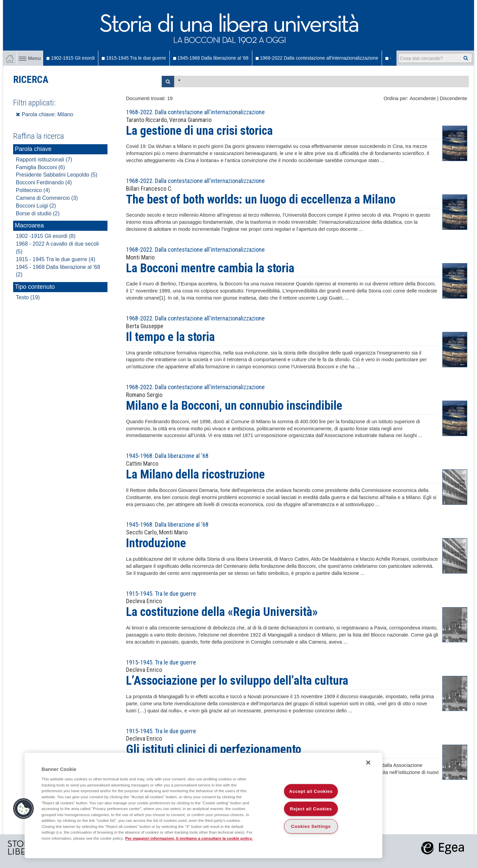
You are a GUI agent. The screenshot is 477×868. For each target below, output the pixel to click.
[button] (24, 809)
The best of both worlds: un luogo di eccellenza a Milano (261, 199)
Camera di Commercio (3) (47, 198)
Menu (30, 58)
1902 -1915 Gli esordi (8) (46, 236)
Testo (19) (28, 297)
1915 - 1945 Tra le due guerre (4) (56, 259)
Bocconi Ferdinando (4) (44, 182)
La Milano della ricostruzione (195, 474)
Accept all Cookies (311, 791)
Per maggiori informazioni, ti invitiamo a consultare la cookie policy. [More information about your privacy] (189, 838)
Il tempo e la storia (170, 337)
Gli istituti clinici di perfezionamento (214, 749)
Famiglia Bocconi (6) (40, 167)
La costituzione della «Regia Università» (222, 612)
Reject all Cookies (311, 809)
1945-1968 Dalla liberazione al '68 (211, 58)
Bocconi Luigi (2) (36, 206)
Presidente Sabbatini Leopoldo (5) (57, 175)
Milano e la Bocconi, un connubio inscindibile (234, 406)
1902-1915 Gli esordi (71, 58)
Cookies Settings (311, 826)
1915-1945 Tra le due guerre (134, 58)
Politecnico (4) (33, 190)
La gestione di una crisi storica (199, 131)
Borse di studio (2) (38, 213)
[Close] (368, 763)
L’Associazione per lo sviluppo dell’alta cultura (237, 681)
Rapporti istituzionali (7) (44, 160)
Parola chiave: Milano (44, 114)
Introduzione (156, 543)
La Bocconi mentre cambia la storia (210, 268)
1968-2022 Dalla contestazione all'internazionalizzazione (317, 58)
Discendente (454, 98)
